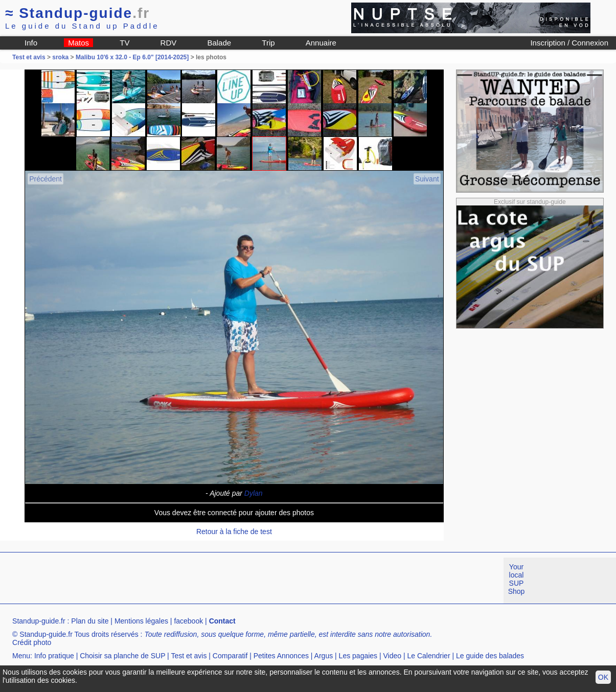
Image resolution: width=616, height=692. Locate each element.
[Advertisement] (186, 581)
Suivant (427, 179)
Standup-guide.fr (39, 621)
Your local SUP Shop (517, 579)
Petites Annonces (281, 656)
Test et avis (30, 57)
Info (31, 43)
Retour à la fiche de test (234, 532)
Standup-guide (77, 13)
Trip (268, 43)
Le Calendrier (429, 656)
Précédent (45, 179)
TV (124, 43)
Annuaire (321, 43)
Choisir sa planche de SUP (122, 656)
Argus (324, 656)
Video (393, 656)
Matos (78, 43)
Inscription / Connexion (569, 43)
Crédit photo (32, 642)
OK (603, 677)
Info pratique (54, 656)
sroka (60, 57)
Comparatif (230, 656)
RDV (169, 43)
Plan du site (90, 621)
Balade (219, 43)
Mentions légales (141, 621)
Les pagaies (358, 656)
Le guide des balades (490, 656)
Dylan (254, 493)
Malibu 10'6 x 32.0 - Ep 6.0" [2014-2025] (132, 57)
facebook (188, 621)
